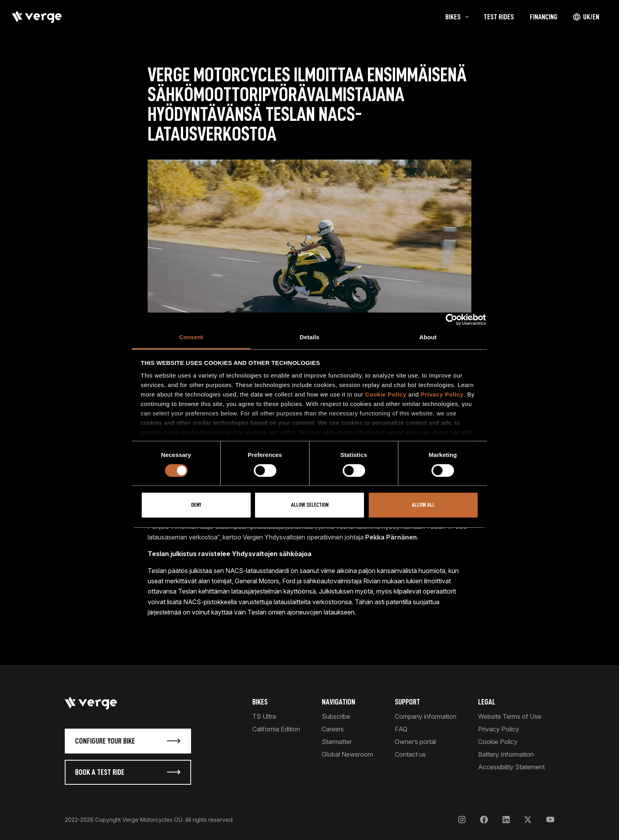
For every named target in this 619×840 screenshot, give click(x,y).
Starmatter (337, 742)
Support (407, 702)
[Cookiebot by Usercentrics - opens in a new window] (451, 319)
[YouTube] (550, 820)
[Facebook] (484, 820)
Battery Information (506, 754)
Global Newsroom (347, 754)
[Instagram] (462, 820)
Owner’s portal (415, 742)
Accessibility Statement (511, 767)
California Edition (276, 729)
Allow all (423, 505)
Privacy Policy (442, 394)
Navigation (339, 702)
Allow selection (310, 505)
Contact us (410, 754)
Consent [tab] (191, 337)
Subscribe (336, 716)
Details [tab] (309, 337)
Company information (426, 716)
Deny (196, 505)
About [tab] (428, 337)
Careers (333, 729)
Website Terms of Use (510, 716)
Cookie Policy (386, 394)
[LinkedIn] (506, 820)
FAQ (401, 729)
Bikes (260, 702)
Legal (487, 702)
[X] (528, 820)
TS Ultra (264, 716)
